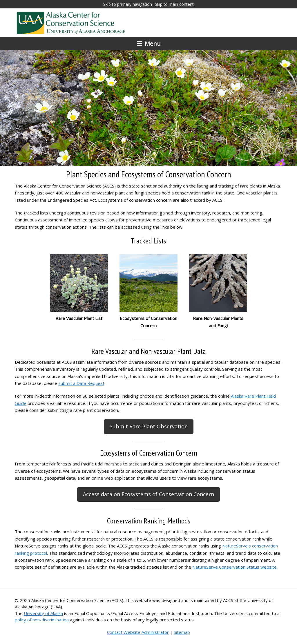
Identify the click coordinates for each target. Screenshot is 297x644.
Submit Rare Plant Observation (149, 426)
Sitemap (182, 632)
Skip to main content (174, 4)
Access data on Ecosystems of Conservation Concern (148, 494)
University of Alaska (43, 613)
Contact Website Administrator (138, 632)
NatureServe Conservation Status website (234, 567)
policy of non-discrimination (42, 620)
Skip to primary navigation (128, 4)
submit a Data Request (81, 383)
